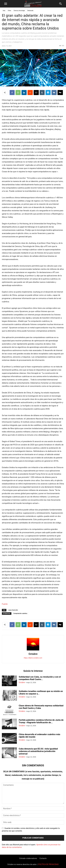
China (9, 11)
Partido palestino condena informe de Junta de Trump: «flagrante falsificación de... (41, 721)
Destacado (30, 11)
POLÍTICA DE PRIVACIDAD (48, 864)
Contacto (43, 858)
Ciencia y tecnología (19, 11)
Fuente (5, 604)
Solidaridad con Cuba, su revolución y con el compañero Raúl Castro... (40, 678)
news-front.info (13, 610)
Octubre (33, 654)
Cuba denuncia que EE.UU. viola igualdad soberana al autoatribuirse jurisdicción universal (38, 751)
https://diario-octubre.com (33, 658)
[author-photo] (33, 650)
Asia (4, 11)
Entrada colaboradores (28, 858)
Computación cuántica (20, 613)
